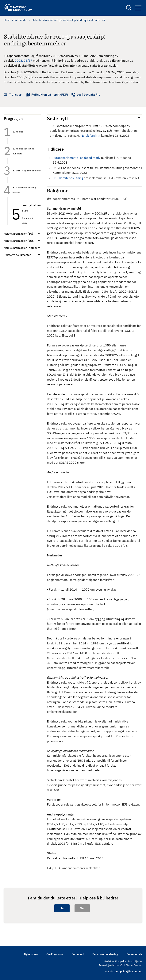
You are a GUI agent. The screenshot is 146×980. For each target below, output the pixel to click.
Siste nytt (58, 118)
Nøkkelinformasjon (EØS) (19, 241)
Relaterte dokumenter (17, 255)
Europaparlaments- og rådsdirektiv (77, 158)
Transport (16, 94)
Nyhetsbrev (31, 954)
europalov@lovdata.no (128, 971)
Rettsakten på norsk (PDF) (50, 94)
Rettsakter (21, 20)
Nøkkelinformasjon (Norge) (20, 248)
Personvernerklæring (105, 954)
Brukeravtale (134, 954)
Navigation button (138, 8)
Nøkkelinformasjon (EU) (18, 234)
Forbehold (78, 954)
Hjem (7, 20)
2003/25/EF (23, 61)
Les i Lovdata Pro (89, 94)
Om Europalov (55, 954)
